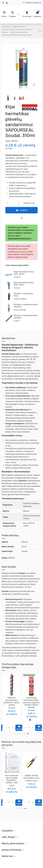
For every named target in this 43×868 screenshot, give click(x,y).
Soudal (12, 708)
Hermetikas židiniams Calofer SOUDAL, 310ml (31, 700)
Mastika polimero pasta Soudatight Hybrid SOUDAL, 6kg (12, 779)
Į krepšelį (21, 210)
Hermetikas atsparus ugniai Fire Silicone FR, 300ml (12, 701)
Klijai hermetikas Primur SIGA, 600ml (24, 273)
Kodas (8, 141)
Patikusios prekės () (32, 3)
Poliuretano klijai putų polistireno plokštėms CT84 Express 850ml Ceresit (31, 780)
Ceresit (31, 788)
